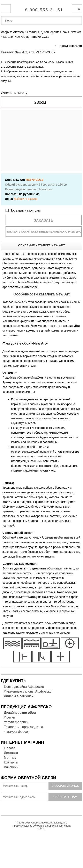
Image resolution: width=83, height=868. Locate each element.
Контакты (11, 762)
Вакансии (11, 767)
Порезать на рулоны (23, 210)
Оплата (10, 748)
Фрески (9, 717)
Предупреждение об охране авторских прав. (38, 826)
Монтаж (10, 758)
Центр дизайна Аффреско (24, 687)
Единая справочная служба (42, 8)
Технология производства (24, 727)
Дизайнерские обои (20, 713)
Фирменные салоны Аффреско (28, 691)
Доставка (11, 753)
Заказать (44, 220)
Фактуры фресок (17, 732)
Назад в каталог (71, 46)
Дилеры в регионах (19, 696)
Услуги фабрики (16, 722)
